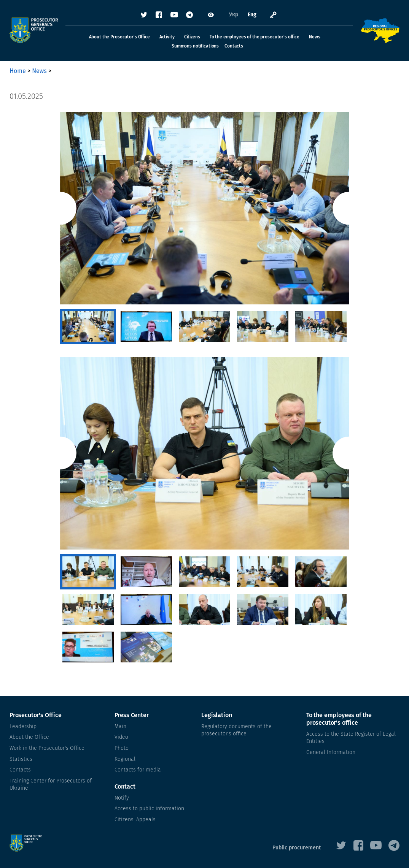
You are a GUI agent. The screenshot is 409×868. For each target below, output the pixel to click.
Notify (122, 798)
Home (18, 71)
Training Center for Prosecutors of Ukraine (51, 785)
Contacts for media (138, 770)
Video (121, 737)
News (314, 37)
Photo (122, 748)
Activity (167, 37)
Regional (125, 759)
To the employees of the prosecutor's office (255, 37)
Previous (60, 208)
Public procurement (297, 848)
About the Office (29, 737)
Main (120, 726)
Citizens (192, 37)
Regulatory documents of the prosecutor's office (236, 730)
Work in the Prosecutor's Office (47, 748)
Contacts (234, 46)
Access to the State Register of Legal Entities (351, 738)
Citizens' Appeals (135, 820)
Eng (252, 15)
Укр (234, 15)
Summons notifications (195, 46)
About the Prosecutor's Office (119, 37)
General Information (331, 752)
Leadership (23, 726)
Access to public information (149, 809)
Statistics (21, 759)
